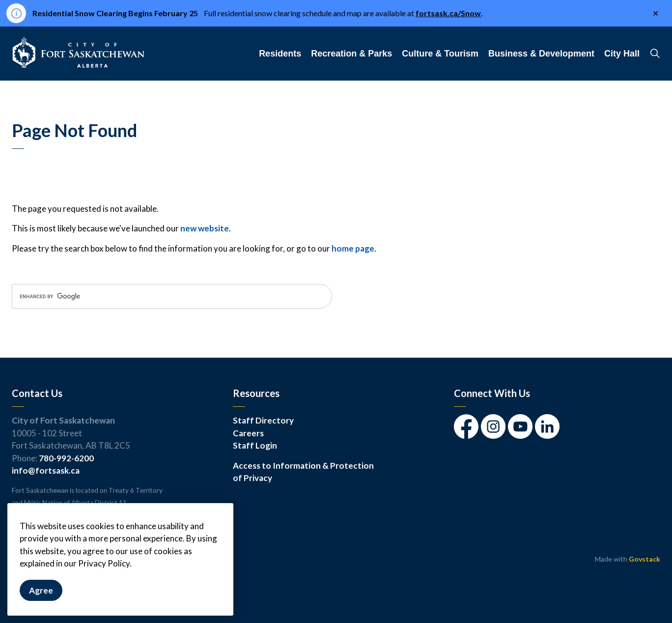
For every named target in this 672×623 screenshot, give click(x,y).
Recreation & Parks (351, 54)
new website (205, 228)
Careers (248, 433)
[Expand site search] (655, 54)
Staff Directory (263, 420)
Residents (280, 54)
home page (353, 248)
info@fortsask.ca (46, 470)
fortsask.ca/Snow (448, 13)
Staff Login (255, 445)
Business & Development (541, 54)
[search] (172, 296)
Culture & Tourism (440, 54)
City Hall (622, 54)
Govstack (644, 559)
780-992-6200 (66, 458)
